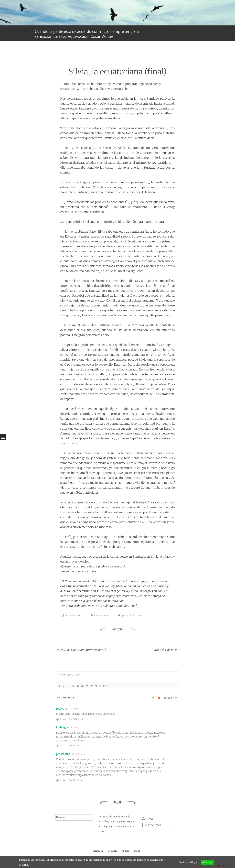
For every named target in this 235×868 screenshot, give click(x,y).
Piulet (60, 709)
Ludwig (61, 727)
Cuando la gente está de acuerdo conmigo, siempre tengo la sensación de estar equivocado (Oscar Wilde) (87, 34)
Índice (137, 851)
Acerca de (98, 851)
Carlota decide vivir (166, 650)
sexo (139, 616)
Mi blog (126, 851)
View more (35, 865)
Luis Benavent (102, 616)
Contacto (113, 851)
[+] (105, 685)
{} (100, 685)
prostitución (129, 616)
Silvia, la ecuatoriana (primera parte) (81, 650)
